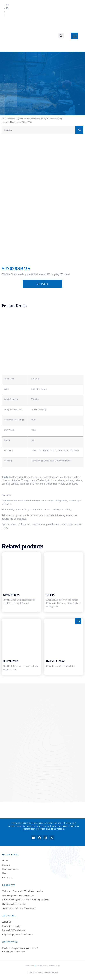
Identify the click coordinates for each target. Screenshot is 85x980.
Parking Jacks (13, 122)
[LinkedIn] (7, 8)
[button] (61, 36)
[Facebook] (8, 5)
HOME (5, 119)
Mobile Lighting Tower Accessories (24, 119)
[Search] (79, 130)
